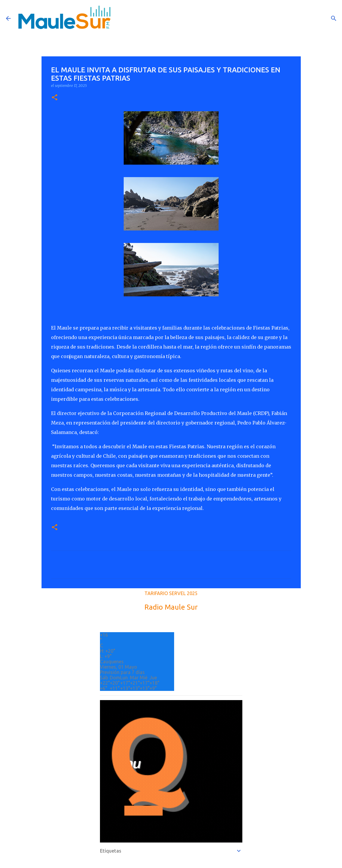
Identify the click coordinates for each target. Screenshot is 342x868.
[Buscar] (334, 18)
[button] (55, 98)
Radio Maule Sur (171, 607)
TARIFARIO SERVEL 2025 (171, 593)
